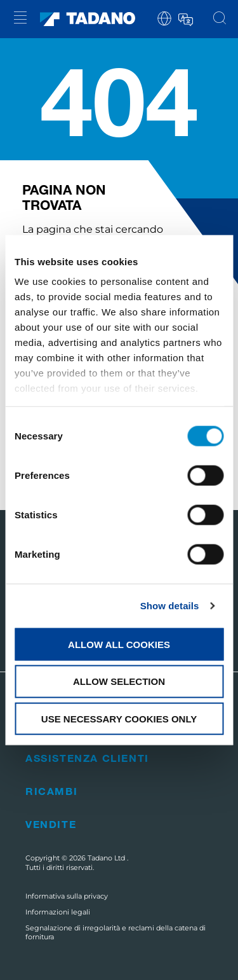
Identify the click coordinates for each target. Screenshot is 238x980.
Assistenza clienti (87, 758)
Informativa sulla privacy (67, 896)
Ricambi (51, 791)
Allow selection (119, 681)
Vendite (51, 824)
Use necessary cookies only (119, 719)
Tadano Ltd (107, 858)
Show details (170, 606)
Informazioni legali (58, 912)
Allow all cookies (119, 644)
